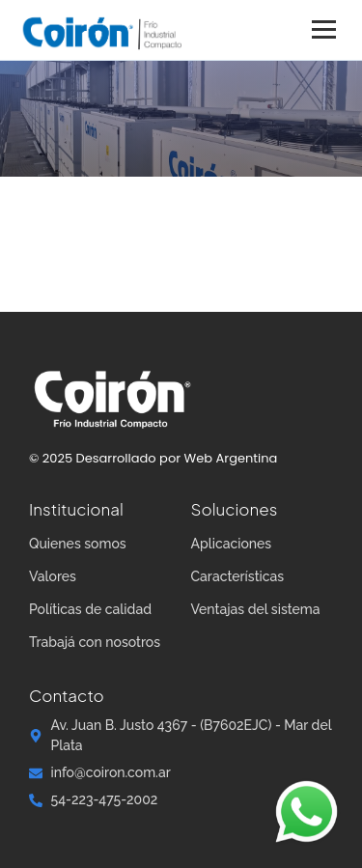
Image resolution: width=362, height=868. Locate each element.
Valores (53, 576)
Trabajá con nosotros (95, 642)
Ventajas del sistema (256, 609)
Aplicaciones (232, 544)
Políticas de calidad (90, 609)
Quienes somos (78, 544)
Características (238, 576)
